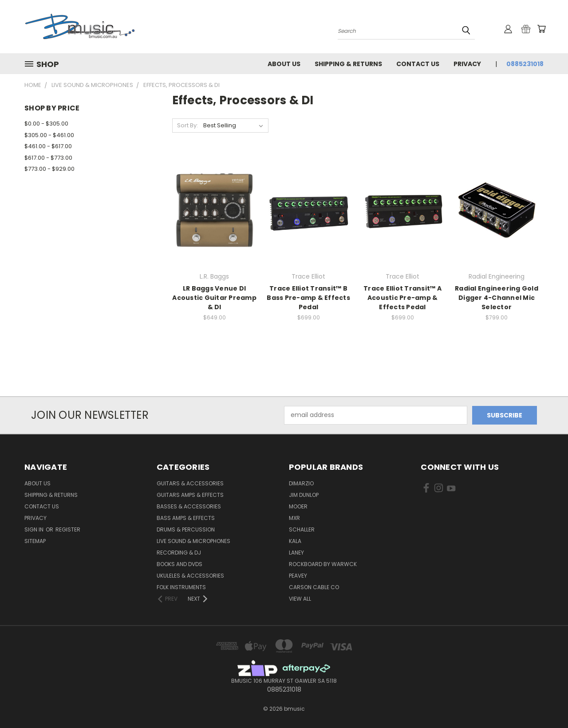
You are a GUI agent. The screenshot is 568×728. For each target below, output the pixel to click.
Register (68, 529)
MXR (294, 518)
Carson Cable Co (314, 587)
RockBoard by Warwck (323, 564)
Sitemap (35, 541)
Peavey (298, 576)
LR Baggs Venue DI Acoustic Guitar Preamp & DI (214, 298)
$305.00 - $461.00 (49, 135)
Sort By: (187, 125)
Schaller (302, 529)
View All (300, 599)
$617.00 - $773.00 (48, 158)
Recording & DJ (179, 553)
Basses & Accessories (189, 506)
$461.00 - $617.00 (48, 146)
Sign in (35, 529)
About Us (284, 64)
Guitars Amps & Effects (190, 495)
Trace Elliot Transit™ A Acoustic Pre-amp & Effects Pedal (402, 298)
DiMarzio (301, 483)
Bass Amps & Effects (186, 518)
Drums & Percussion (186, 529)
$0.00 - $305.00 (46, 124)
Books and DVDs (179, 564)
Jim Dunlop (304, 495)
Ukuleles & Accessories (190, 576)
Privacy (467, 64)
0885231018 (525, 64)
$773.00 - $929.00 (49, 169)
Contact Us (418, 64)
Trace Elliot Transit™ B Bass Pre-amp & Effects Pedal (308, 298)
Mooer (298, 506)
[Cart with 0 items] (541, 29)
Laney (296, 553)
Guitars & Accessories (190, 483)
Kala (295, 541)
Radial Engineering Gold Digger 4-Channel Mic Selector (497, 298)
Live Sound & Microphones (193, 541)
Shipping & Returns (348, 64)
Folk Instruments (181, 587)
